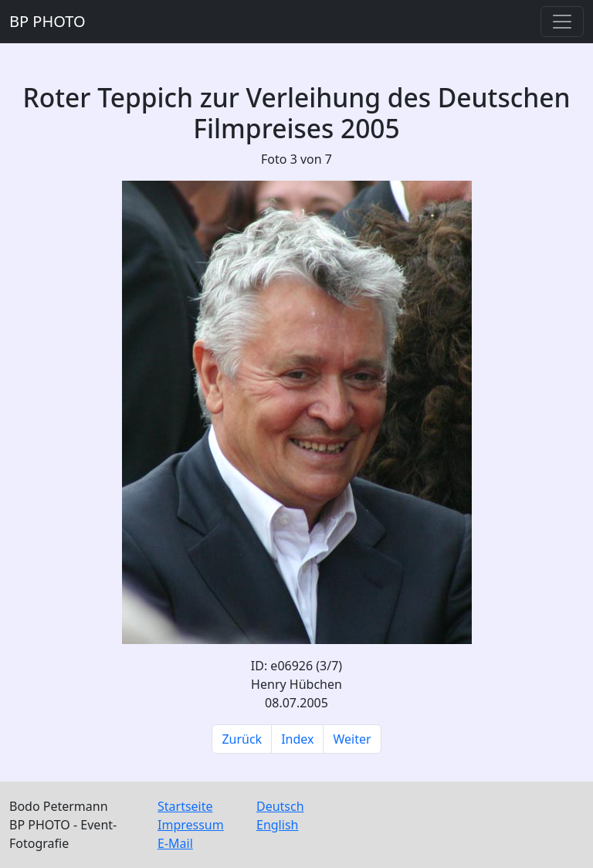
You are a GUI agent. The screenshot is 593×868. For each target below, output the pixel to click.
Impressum (191, 825)
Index (297, 739)
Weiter (352, 739)
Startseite (185, 806)
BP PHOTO (47, 21)
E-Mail (175, 843)
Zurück (242, 739)
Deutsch (280, 806)
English (277, 825)
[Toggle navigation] (562, 22)
